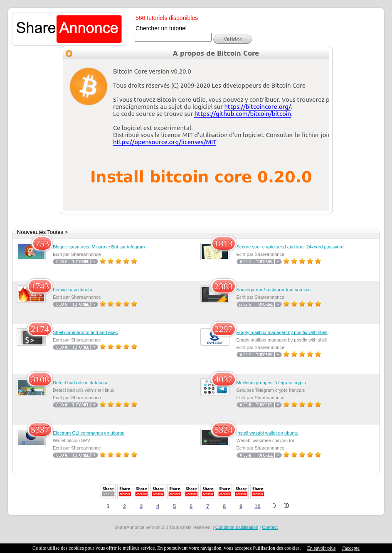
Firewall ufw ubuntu (73, 290)
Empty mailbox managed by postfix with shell (282, 332)
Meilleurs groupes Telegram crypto (271, 383)
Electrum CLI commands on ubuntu (89, 433)
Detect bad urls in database (81, 383)
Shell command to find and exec (85, 332)
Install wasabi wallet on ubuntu (267, 433)
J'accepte (351, 548)
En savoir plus (322, 548)
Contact (270, 527)
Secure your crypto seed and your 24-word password (290, 247)
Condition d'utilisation (237, 527)
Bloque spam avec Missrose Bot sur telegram (99, 247)
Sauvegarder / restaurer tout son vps (274, 290)
